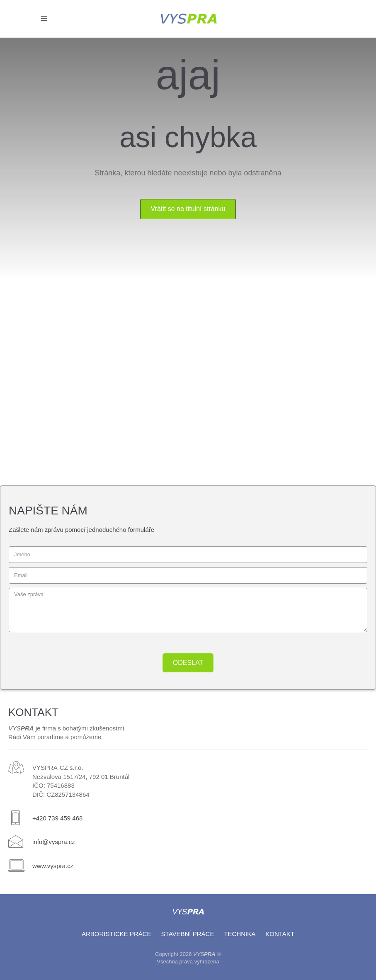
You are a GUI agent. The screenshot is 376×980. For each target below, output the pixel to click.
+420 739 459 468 (57, 818)
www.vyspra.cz (53, 866)
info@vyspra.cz (54, 842)
